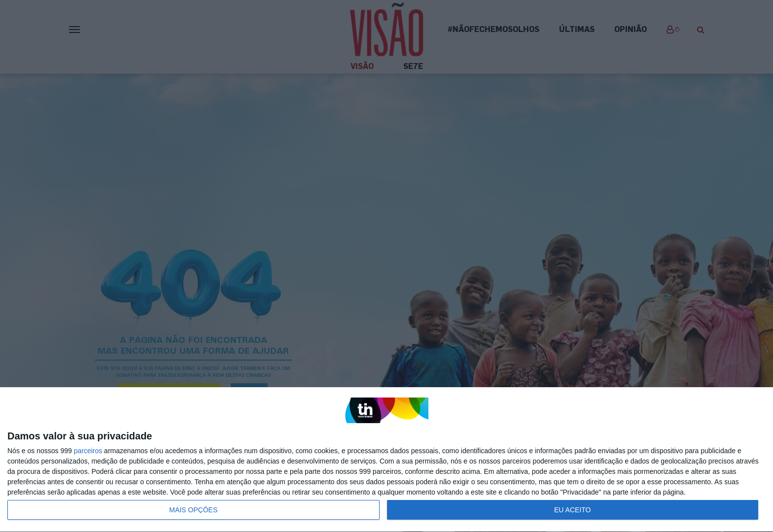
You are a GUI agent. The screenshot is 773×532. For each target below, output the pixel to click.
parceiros (88, 451)
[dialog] (386, 460)
